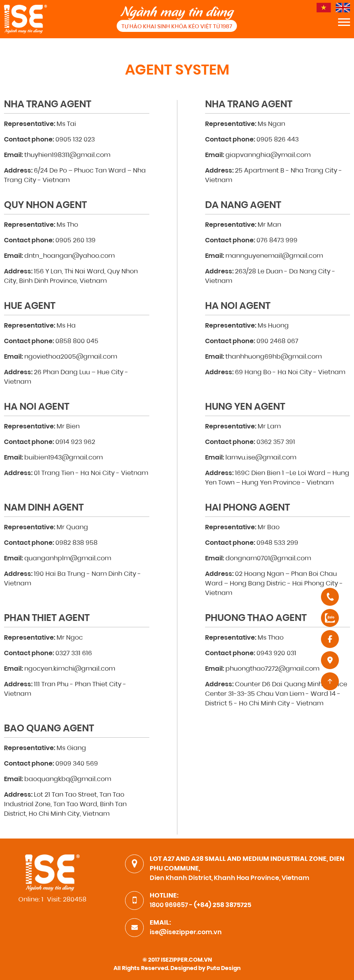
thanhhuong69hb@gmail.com (274, 357)
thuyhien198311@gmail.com (67, 155)
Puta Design (224, 969)
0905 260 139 (75, 241)
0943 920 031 (276, 654)
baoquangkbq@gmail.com (68, 780)
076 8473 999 (277, 241)
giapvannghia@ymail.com (268, 155)
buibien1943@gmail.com (64, 458)
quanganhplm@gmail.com (68, 559)
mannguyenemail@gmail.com (274, 256)
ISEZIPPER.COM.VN (186, 960)
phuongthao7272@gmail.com (272, 669)
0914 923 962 (75, 442)
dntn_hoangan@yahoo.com (69, 256)
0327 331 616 (74, 654)
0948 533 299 (277, 543)
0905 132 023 (75, 140)
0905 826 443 (278, 140)
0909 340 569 (77, 764)
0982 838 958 (76, 543)
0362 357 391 (276, 442)
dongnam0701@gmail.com (268, 559)
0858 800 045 (77, 342)
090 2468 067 (277, 342)
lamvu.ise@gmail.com (261, 458)
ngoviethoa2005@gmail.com (71, 357)
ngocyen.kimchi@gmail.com (70, 669)
